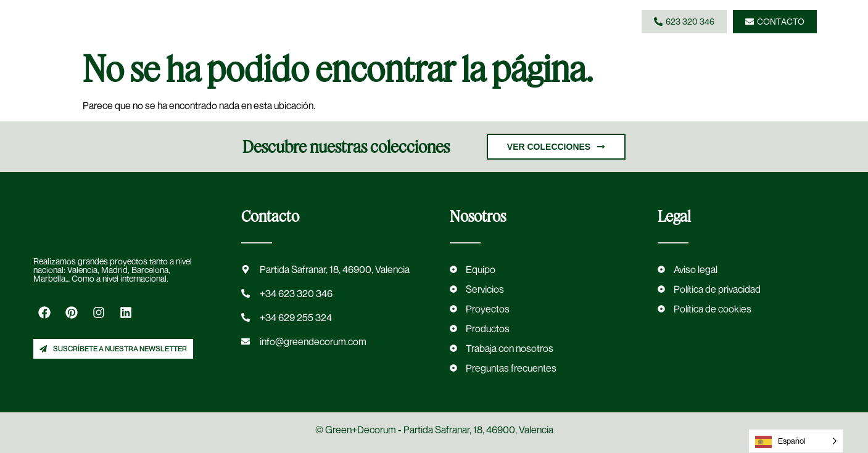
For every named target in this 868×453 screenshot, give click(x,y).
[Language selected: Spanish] (796, 441)
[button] (534, 22)
